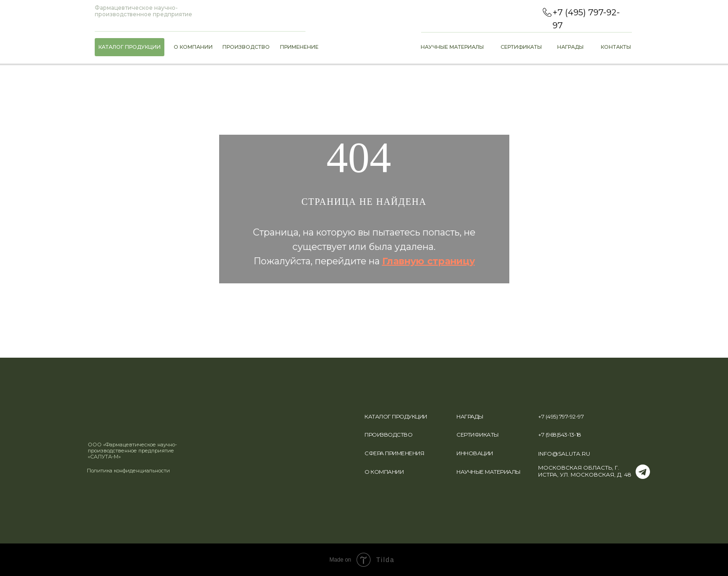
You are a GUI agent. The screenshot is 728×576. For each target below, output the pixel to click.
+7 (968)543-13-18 (560, 435)
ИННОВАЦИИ (475, 453)
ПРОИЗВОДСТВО (388, 435)
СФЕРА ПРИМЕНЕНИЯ (394, 453)
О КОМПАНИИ (384, 472)
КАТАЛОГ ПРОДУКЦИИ (396, 416)
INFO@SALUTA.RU (564, 454)
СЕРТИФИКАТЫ (478, 435)
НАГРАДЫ (470, 416)
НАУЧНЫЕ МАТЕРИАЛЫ (488, 472)
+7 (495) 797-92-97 (561, 416)
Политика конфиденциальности (128, 471)
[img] (113, 418)
